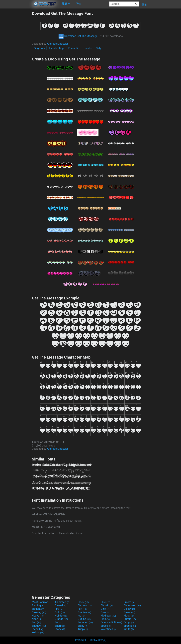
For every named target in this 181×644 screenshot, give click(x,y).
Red (36, 622)
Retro (60, 622)
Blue (106, 602)
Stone (60, 629)
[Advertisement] (16, 61)
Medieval (108, 616)
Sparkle (130, 626)
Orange (61, 619)
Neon (37, 619)
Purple (130, 619)
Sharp (60, 626)
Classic (107, 605)
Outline (84, 619)
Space (106, 626)
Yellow (38, 632)
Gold (60, 612)
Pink (106, 619)
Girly (98, 48)
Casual (60, 605)
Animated (62, 602)
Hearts (88, 48)
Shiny (83, 626)
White (129, 629)
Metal (129, 616)
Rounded (85, 622)
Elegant (39, 609)
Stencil (37, 629)
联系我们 (81, 640)
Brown (129, 602)
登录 (144, 4)
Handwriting (56, 48)
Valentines (109, 629)
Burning (38, 605)
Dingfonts (39, 48)
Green (129, 612)
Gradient (84, 612)
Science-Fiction (111, 622)
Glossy (130, 609)
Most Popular (40, 602)
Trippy (83, 629)
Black (83, 602)
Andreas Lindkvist (57, 44)
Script (129, 622)
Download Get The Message (78, 36)
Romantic (74, 48)
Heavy (38, 616)
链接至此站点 (98, 640)
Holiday (61, 616)
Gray (105, 612)
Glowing (39, 612)
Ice (81, 616)
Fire (59, 609)
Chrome (85, 605)
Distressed (132, 605)
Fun (82, 609)
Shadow (39, 626)
